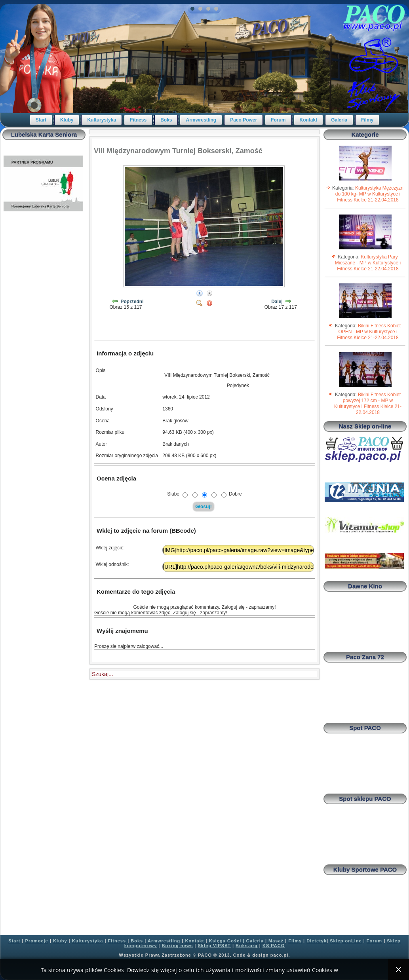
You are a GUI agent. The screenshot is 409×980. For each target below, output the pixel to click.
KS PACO (274, 946)
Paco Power (243, 120)
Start (41, 120)
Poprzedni (132, 302)
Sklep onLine (346, 941)
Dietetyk (317, 941)
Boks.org (247, 946)
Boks (166, 120)
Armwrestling (201, 120)
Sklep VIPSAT (214, 946)
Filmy (367, 120)
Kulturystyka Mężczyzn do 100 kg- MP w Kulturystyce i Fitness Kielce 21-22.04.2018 (369, 194)
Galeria (339, 120)
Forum (278, 120)
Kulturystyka (102, 120)
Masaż (276, 941)
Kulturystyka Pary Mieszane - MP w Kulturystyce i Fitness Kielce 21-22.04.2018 (368, 263)
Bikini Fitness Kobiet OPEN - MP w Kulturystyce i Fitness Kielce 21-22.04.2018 (369, 332)
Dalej (277, 302)
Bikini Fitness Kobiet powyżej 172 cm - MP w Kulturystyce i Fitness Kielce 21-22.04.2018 (368, 404)
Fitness (138, 120)
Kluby (67, 120)
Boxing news (177, 946)
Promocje (37, 941)
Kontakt (309, 120)
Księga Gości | (227, 941)
